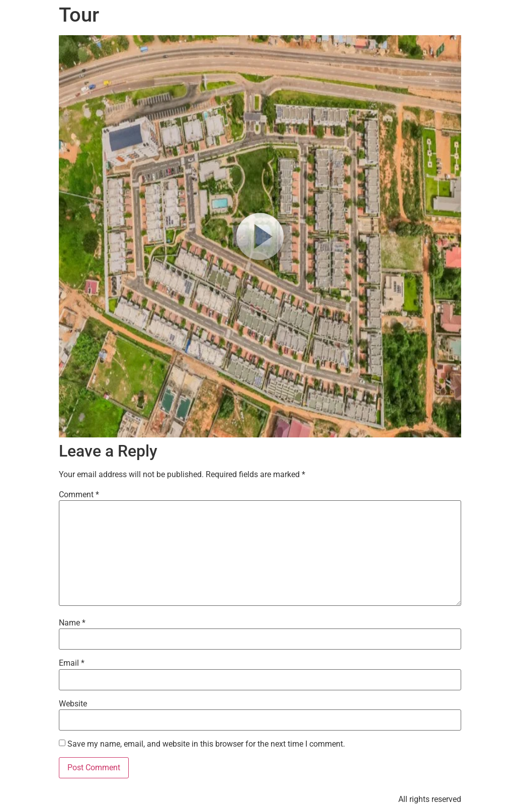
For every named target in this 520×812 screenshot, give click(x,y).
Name (72, 623)
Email (72, 663)
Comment (79, 495)
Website (73, 704)
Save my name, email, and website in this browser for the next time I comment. (206, 744)
